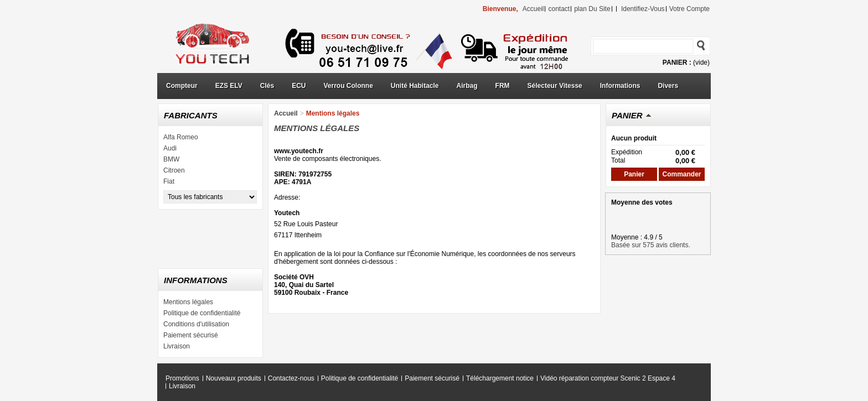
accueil (533, 9)
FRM (503, 86)
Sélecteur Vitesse (555, 86)
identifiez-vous (643, 9)
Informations (620, 86)
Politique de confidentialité (202, 313)
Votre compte (689, 9)
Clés (267, 86)
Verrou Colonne (348, 86)
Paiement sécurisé (191, 335)
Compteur (182, 86)
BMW (171, 159)
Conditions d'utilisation (196, 324)
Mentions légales (188, 302)
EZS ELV (229, 86)
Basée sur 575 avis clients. (651, 245)
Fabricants (191, 115)
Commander (681, 174)
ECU (299, 86)
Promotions (182, 378)
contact (559, 9)
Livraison (177, 346)
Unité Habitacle (415, 86)
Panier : (677, 63)
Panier (627, 115)
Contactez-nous (291, 378)
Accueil (286, 113)
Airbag (467, 86)
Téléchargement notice (500, 378)
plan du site (592, 9)
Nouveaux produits (234, 378)
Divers (668, 86)
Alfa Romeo (181, 137)
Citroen (174, 170)
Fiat (169, 181)
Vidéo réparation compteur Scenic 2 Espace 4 (608, 378)
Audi (170, 148)
